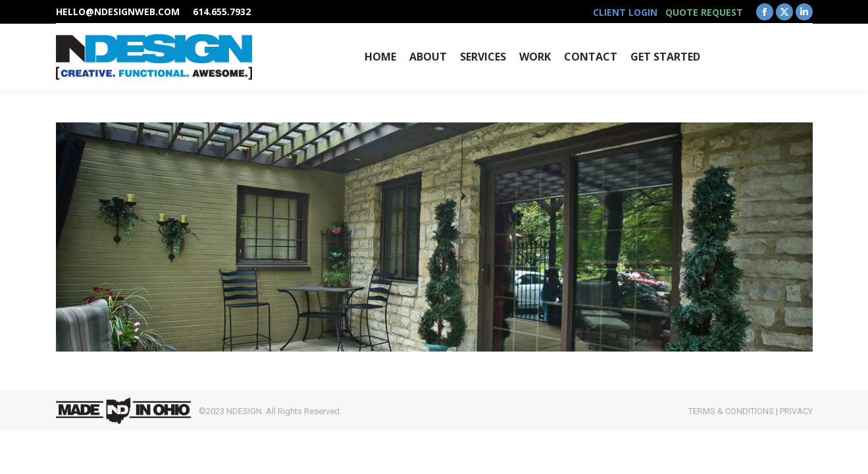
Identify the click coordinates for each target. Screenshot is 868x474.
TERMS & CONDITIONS (731, 411)
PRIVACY (796, 411)
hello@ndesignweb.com (118, 12)
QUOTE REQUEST (704, 12)
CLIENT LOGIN (625, 12)
